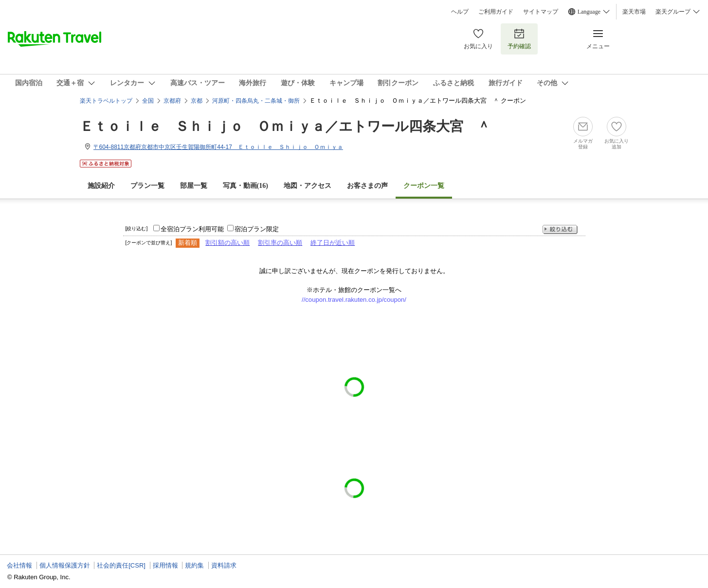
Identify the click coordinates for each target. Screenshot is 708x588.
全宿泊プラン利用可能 (192, 229)
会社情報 (19, 565)
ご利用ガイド (496, 12)
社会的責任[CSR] (121, 565)
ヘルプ (460, 12)
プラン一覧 (147, 186)
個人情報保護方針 (65, 565)
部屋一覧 (194, 186)
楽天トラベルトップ (106, 101)
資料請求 (224, 565)
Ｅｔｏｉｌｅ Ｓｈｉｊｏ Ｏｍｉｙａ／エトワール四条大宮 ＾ (285, 126)
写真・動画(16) (245, 186)
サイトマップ (541, 12)
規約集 (194, 565)
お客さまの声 (367, 186)
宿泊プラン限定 (257, 229)
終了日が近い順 (333, 243)
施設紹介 (101, 186)
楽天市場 (634, 12)
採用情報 (165, 565)
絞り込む (560, 230)
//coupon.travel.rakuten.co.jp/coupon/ (354, 300)
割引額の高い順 (227, 243)
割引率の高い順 (280, 243)
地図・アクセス (308, 186)
